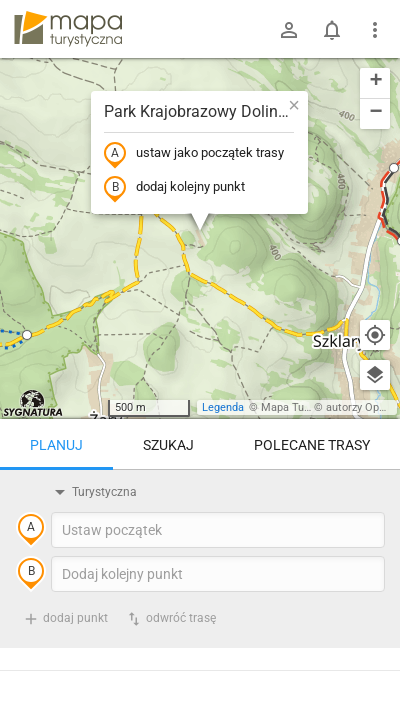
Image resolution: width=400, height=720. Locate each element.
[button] (27, 335)
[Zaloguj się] (289, 30)
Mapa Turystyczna (306, 407)
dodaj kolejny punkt (174, 188)
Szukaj (168, 445)
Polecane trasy (312, 445)
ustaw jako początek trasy (194, 154)
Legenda (223, 407)
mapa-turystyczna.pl (68, 29)
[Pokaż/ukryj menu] (375, 30)
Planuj (56, 445)
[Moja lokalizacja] (375, 335)
